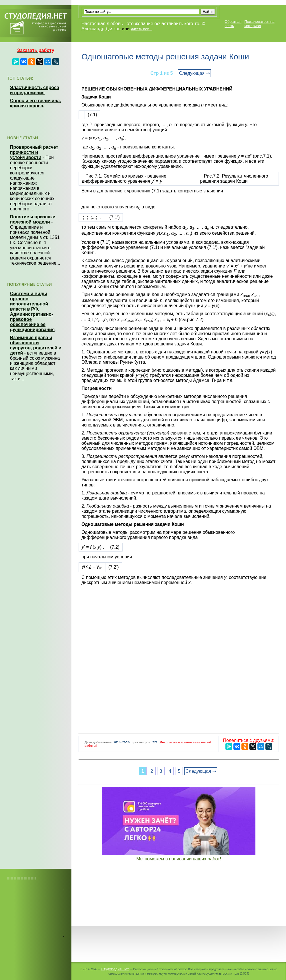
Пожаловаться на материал (259, 24)
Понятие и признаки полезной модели (33, 219)
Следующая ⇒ (194, 73)
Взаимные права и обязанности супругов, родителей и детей (36, 345)
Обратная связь (233, 24)
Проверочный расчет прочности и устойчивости (34, 152)
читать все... (141, 29)
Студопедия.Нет (115, 969)
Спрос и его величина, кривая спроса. (35, 103)
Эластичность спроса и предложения (35, 90)
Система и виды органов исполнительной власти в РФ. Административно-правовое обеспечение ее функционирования (32, 312)
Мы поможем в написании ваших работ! (179, 859)
